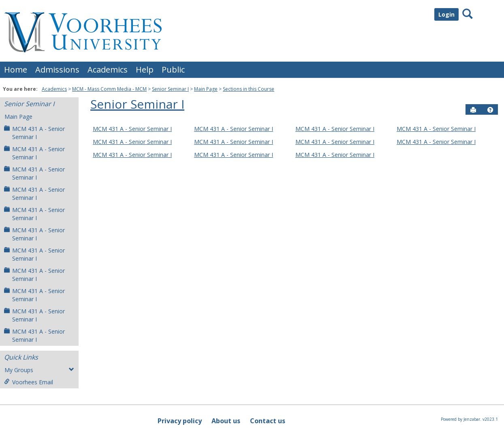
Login (446, 14)
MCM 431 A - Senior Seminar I (34, 133)
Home (16, 70)
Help (145, 70)
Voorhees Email (29, 382)
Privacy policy (180, 421)
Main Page (206, 89)
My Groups (39, 370)
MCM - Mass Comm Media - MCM (109, 89)
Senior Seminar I (170, 89)
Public (173, 70)
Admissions (57, 70)
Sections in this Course (249, 89)
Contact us (268, 421)
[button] (490, 110)
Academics (108, 70)
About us (226, 421)
